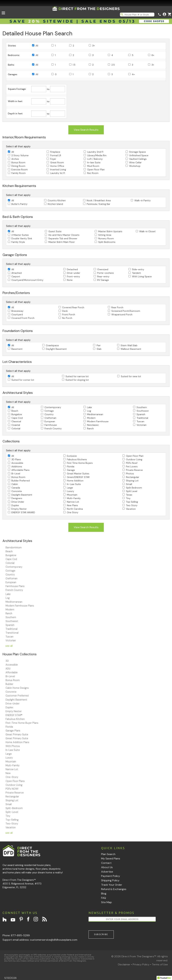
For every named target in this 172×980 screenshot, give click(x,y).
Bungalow (17, 414)
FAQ (104, 898)
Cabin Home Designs (17, 688)
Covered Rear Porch (73, 307)
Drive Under (18, 502)
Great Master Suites (78, 474)
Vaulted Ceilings (138, 159)
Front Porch (69, 314)
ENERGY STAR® (14, 715)
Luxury (70, 491)
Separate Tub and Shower (63, 238)
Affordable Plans (20, 470)
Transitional (12, 633)
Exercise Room (20, 169)
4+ (133, 74)
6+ (153, 55)
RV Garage (103, 280)
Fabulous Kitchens (77, 459)
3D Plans (16, 459)
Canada (16, 488)
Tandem (136, 273)
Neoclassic (93, 425)
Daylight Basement (56, 349)
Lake (89, 407)
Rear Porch (117, 307)
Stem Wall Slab (129, 345)
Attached (17, 273)
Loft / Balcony (95, 159)
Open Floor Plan (96, 169)
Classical (16, 421)
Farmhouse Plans (15, 586)
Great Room (57, 162)
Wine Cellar (135, 162)
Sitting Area (105, 235)
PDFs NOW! (12, 789)
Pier (99, 345)
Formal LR (56, 155)
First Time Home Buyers (80, 463)
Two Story (132, 505)
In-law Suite (94, 162)
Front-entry (73, 276)
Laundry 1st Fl (58, 173)
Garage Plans (13, 731)
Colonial (16, 428)
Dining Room (18, 166)
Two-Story (12, 824)
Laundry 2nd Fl (95, 152)
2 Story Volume (20, 155)
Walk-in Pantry (143, 200)
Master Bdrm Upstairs (110, 231)
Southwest (143, 411)
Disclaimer (124, 964)
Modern (91, 418)
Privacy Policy (141, 964)
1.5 (74, 65)
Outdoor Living (134, 459)
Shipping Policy (110, 880)
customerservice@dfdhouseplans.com (54, 940)
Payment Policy (111, 876)
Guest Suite (55, 231)
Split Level (132, 491)
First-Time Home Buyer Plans (22, 723)
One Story (73, 512)
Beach (15, 411)
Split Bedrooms (107, 242)
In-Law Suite (74, 484)
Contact (106, 863)
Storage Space (137, 152)
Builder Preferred (21, 481)
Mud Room (93, 166)
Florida (71, 466)
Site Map (106, 902)
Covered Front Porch (23, 318)
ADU (8, 669)
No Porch (67, 318)
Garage (71, 470)
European (50, 421)
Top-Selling (12, 820)
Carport (16, 276)
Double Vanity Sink (22, 238)
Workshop (135, 166)
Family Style (18, 242)
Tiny (128, 498)
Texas (129, 495)
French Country (53, 428)
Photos (130, 474)
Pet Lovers (132, 466)
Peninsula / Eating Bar (98, 204)
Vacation (131, 509)
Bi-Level (16, 474)
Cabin (15, 484)
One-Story (12, 777)
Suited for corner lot (23, 380)
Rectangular (133, 477)
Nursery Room (106, 238)
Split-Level (12, 812)
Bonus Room (18, 162)
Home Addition (75, 481)
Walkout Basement (131, 349)
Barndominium (14, 548)
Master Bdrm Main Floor (62, 242)
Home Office (57, 166)
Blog (104, 893)
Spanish (141, 414)
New (8, 773)
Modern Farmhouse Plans (20, 606)
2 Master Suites (20, 235)
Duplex (15, 505)
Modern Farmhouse (98, 421)
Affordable (12, 672)
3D (7, 661)
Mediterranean (95, 414)
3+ (93, 46)
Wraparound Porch (122, 314)
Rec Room (93, 173)
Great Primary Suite (17, 734)
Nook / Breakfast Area (99, 200)
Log (89, 411)
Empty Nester (19, 509)
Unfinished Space (139, 155)
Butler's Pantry (19, 204)
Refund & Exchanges (114, 889)
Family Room (19, 173)
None (70, 280)
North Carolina (75, 509)
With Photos (13, 746)
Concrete (17, 491)
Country (49, 414)
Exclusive (72, 456)
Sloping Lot (132, 481)
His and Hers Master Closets (64, 235)
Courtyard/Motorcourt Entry (27, 280)
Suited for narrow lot (77, 376)
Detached (72, 269)
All (37, 46)
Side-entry (138, 269)
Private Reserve (134, 470)
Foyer (53, 159)
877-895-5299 (20, 935)
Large (70, 488)
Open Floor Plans (15, 781)
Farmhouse (51, 425)
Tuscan (140, 421)
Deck (65, 311)
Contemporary (53, 407)
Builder (9, 684)
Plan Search (108, 854)
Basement (17, 349)
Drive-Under (13, 704)
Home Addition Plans (17, 742)
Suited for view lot (131, 376)
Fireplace (55, 152)
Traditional (142, 418)
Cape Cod (17, 418)
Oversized (103, 269)
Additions (17, 466)
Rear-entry (103, 276)
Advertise (107, 872)
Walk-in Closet (147, 231)
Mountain (72, 495)
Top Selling (132, 502)
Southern (142, 407)
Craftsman (50, 418)
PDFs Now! (132, 463)
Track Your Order (112, 885)
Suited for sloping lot (77, 380)
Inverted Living (58, 169)
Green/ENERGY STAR (78, 477)
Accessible (17, 463)
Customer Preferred (17, 696)
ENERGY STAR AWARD (23, 512)
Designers (17, 498)
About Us (107, 867)
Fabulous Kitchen (15, 719)
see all (9, 646)
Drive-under (73, 273)
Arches (15, 159)
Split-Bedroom (14, 808)
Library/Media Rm (97, 155)
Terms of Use (160, 964)
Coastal (16, 425)
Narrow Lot (73, 502)
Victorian (142, 425)
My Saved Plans (111, 859)
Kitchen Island (55, 204)
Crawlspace (52, 345)
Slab (99, 349)
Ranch (90, 428)
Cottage (49, 411)
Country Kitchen (57, 200)
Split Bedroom (134, 488)
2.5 (113, 65)
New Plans (72, 505)
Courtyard (17, 314)
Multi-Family (74, 498)
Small (129, 484)
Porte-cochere (105, 273)
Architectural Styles (17, 541)
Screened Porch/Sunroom (126, 311)
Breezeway (17, 311)
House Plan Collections (20, 654)
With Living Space (142, 276)
